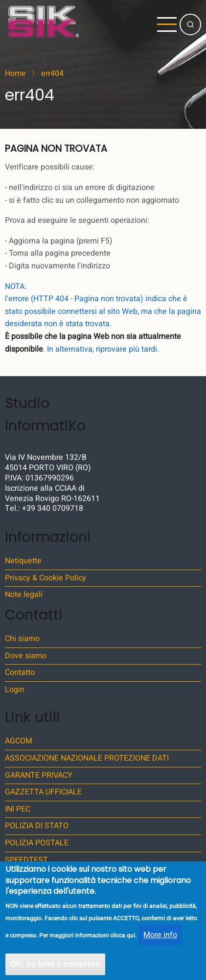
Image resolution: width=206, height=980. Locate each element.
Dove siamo (26, 656)
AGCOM (19, 741)
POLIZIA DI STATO (37, 826)
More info (160, 943)
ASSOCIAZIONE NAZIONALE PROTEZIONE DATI (87, 758)
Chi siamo (22, 639)
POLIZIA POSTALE (37, 843)
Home (15, 73)
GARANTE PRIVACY (39, 775)
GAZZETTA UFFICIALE (43, 792)
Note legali (24, 595)
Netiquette (23, 561)
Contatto (20, 672)
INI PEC (18, 809)
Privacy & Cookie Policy (46, 578)
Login (15, 690)
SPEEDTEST (26, 860)
